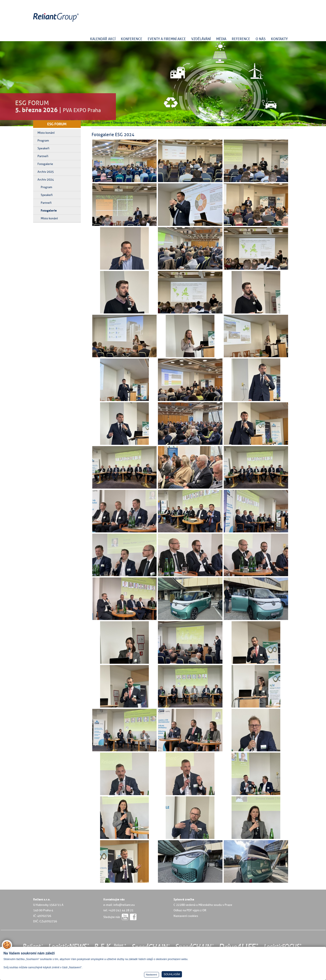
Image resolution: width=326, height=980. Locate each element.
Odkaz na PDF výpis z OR (190, 910)
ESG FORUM (57, 124)
